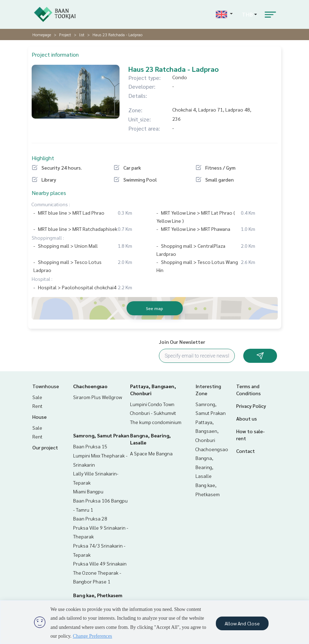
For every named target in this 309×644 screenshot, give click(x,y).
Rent (37, 406)
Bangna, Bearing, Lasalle (204, 467)
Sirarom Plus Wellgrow (98, 397)
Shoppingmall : (48, 238)
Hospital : (42, 279)
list (82, 34)
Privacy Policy (251, 406)
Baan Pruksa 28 (90, 518)
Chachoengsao (90, 386)
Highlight (43, 158)
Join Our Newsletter (182, 342)
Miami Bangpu (88, 491)
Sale (37, 397)
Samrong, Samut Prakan (101, 435)
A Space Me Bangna (151, 453)
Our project (45, 447)
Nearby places (49, 193)
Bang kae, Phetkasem (98, 595)
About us (247, 418)
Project (65, 34)
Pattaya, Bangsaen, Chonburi (207, 431)
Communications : (51, 204)
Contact (246, 451)
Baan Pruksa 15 (90, 446)
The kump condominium (156, 422)
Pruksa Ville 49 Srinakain (100, 563)
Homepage (42, 34)
